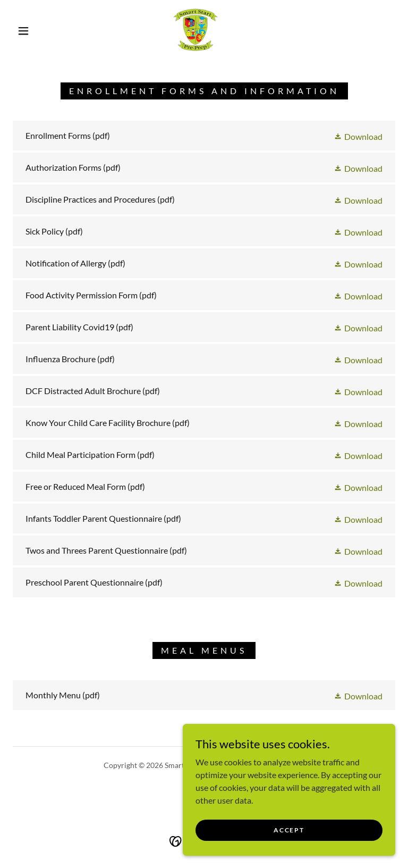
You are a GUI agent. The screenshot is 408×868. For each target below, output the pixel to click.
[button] (23, 31)
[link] (195, 30)
